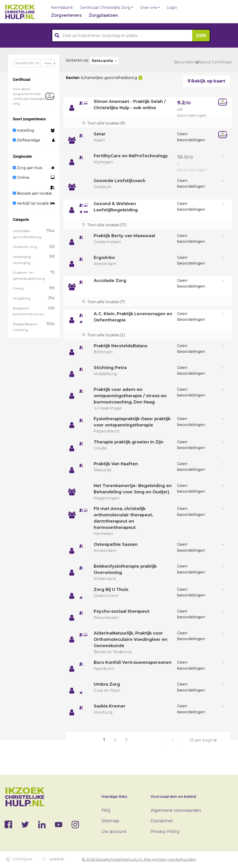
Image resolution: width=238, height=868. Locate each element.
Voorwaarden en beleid (173, 797)
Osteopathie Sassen (116, 551)
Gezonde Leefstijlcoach (120, 181)
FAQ (106, 810)
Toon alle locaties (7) (106, 302)
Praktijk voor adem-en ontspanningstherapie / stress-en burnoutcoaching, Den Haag (130, 396)
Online (21, 178)
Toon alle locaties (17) (107, 225)
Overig (18, 288)
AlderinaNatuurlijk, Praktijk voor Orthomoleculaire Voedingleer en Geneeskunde (131, 646)
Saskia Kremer (110, 712)
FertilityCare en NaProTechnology (131, 156)
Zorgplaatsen (103, 15)
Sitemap (110, 821)
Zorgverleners (66, 15)
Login (172, 8)
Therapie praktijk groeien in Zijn (130, 442)
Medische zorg (25, 247)
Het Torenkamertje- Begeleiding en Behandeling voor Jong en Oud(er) (130, 492)
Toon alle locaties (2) (106, 335)
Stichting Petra (110, 368)
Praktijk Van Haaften (116, 464)
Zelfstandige (26, 140)
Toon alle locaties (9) (106, 123)
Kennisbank (62, 8)
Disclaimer (162, 821)
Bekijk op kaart (207, 81)
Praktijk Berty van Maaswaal (125, 236)
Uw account (114, 832)
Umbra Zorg (107, 691)
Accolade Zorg (110, 281)
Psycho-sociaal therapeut (122, 618)
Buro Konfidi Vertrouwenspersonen (133, 669)
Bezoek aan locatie (32, 193)
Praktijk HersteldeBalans (121, 346)
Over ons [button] (149, 8)
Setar (100, 134)
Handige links (114, 797)
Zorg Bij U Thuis (111, 596)
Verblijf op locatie (31, 203)
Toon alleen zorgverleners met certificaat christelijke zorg (29, 96)
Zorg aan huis (27, 168)
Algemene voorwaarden (176, 810)
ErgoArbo (104, 258)
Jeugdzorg (22, 298)
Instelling (23, 130)
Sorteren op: (77, 60)
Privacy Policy (165, 832)
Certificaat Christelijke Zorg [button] (105, 8)
